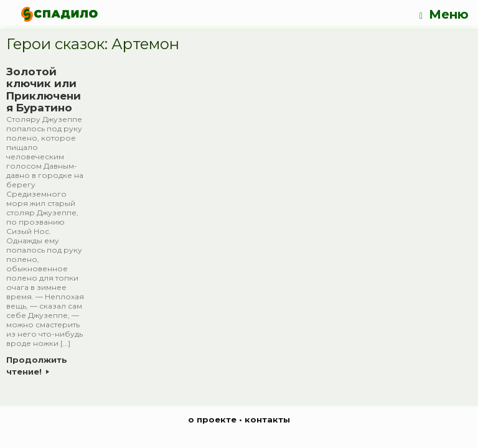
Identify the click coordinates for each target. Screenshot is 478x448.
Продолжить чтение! (37, 366)
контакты (267, 419)
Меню (444, 15)
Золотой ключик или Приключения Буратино (44, 90)
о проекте (212, 419)
